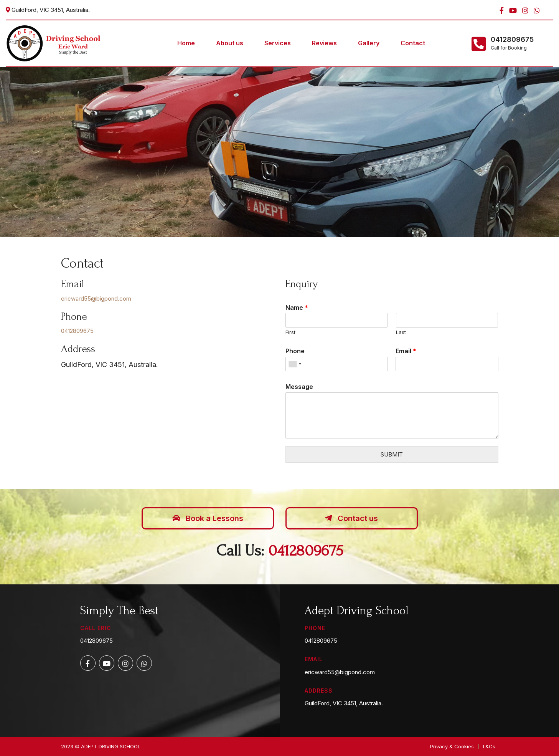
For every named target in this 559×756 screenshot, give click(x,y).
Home (186, 43)
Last (401, 332)
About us (230, 43)
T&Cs (489, 747)
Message (299, 387)
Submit (392, 454)
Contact (413, 43)
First (290, 332)
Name (297, 308)
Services (278, 43)
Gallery (369, 43)
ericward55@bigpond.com (96, 299)
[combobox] (295, 364)
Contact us (351, 518)
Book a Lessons (208, 518)
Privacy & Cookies (452, 747)
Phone (295, 351)
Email (406, 351)
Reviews (324, 43)
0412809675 (512, 40)
